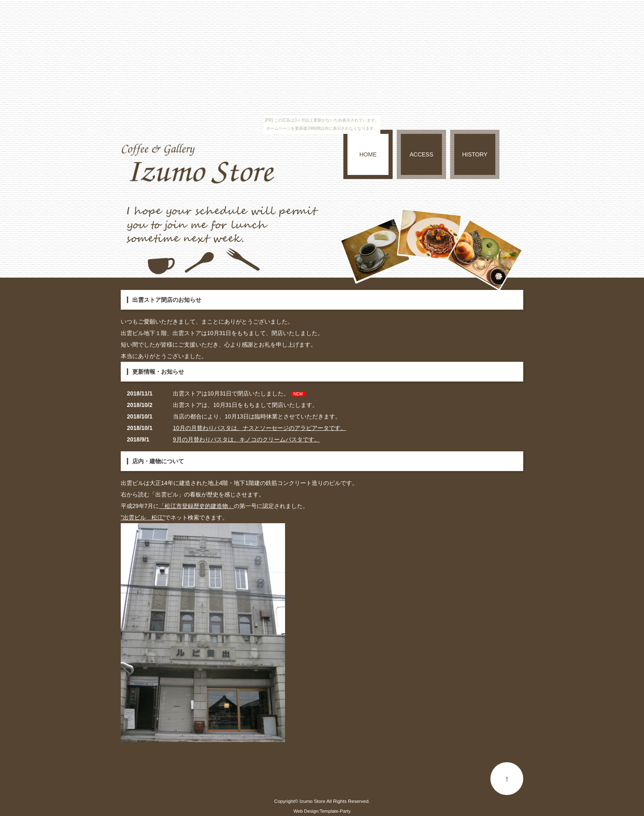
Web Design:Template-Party (322, 811)
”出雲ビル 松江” (143, 517)
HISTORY (475, 154)
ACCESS (421, 154)
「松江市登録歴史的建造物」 (196, 506)
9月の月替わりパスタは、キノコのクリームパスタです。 (246, 439)
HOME (368, 154)
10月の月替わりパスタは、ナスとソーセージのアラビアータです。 (260, 428)
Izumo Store (312, 801)
